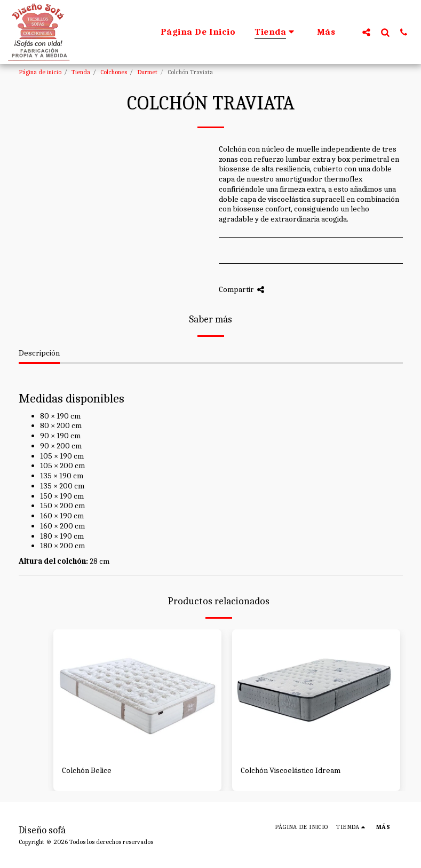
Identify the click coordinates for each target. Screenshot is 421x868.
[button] (366, 32)
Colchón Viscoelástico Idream (291, 770)
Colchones (114, 72)
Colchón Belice (87, 770)
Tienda (81, 72)
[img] (137, 692)
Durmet (147, 72)
